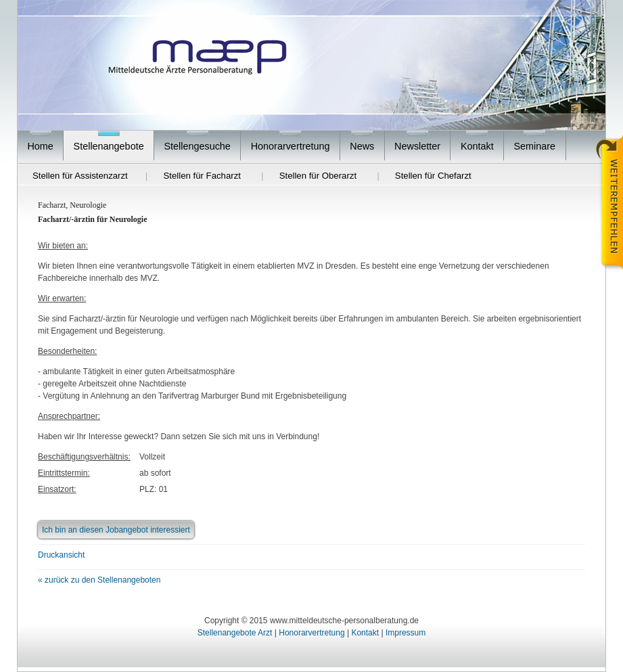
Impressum (406, 633)
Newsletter (417, 146)
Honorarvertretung (291, 146)
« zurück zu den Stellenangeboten (99, 580)
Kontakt (477, 146)
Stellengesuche (197, 146)
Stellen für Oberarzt (318, 176)
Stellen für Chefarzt (433, 176)
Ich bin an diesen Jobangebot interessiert (116, 530)
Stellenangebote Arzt (235, 633)
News (362, 146)
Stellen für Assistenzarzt (80, 176)
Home (40, 146)
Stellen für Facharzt (202, 176)
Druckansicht (61, 555)
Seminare (535, 146)
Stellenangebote (109, 146)
